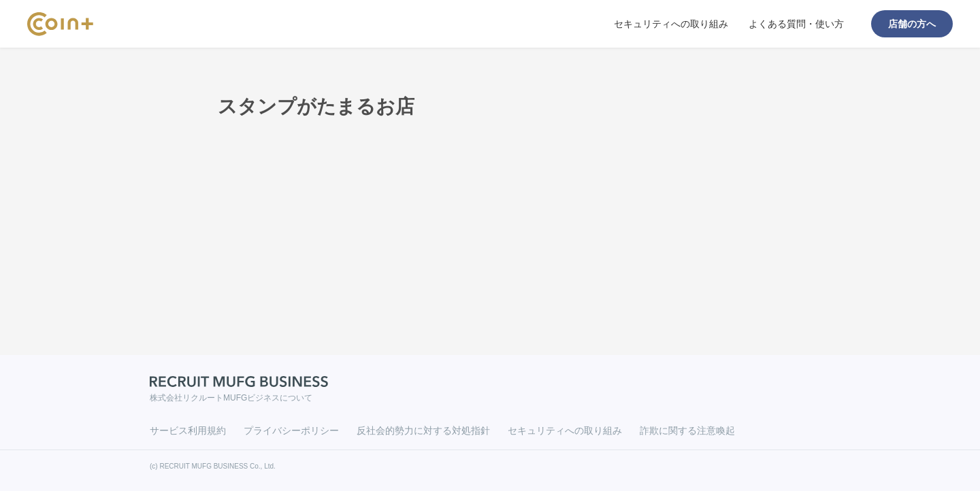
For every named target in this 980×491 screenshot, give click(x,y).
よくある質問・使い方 (796, 24)
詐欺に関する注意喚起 (687, 430)
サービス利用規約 (188, 430)
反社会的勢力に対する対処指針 (423, 430)
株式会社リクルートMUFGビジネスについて (231, 398)
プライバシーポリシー (291, 430)
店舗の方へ (912, 24)
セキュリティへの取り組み (671, 24)
